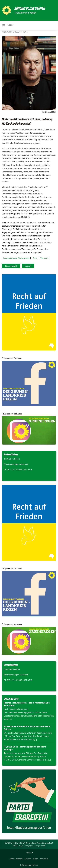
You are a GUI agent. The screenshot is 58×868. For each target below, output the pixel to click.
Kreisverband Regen (11, 32)
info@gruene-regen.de (34, 846)
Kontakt (19, 859)
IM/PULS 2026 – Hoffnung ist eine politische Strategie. (25, 748)
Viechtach (44, 258)
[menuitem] (12, 859)
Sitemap (28, 859)
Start (35, 258)
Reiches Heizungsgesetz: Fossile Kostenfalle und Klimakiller (27, 704)
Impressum (44, 859)
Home (12, 859)
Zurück (28, 266)
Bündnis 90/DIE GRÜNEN (30, 9)
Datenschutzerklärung (29, 865)
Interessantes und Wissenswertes (16, 258)
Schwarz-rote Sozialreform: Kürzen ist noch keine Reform (27, 728)
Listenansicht (11, 266)
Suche (35, 859)
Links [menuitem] (28, 852)
